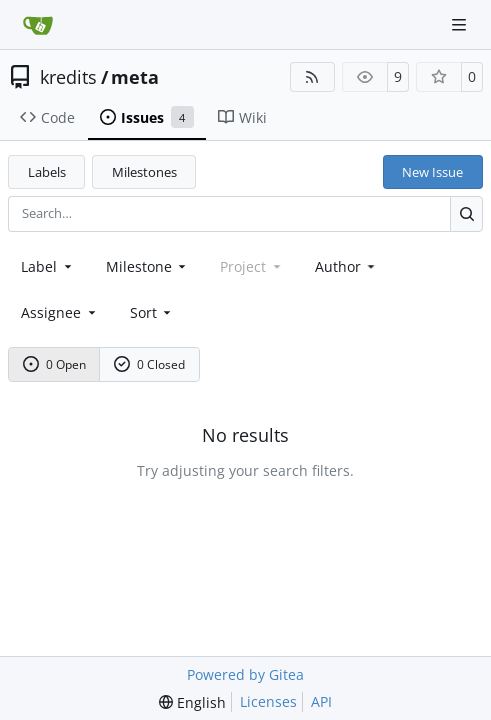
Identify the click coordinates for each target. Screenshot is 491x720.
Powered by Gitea (245, 674)
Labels (47, 172)
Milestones (144, 172)
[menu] (152, 312)
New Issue (432, 172)
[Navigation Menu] (461, 24)
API (321, 701)
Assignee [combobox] (60, 312)
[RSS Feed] (313, 77)
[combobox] (48, 266)
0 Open (55, 364)
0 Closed (150, 364)
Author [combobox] (347, 266)
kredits (68, 77)
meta (135, 77)
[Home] (38, 25)
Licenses (268, 701)
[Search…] (466, 213)
